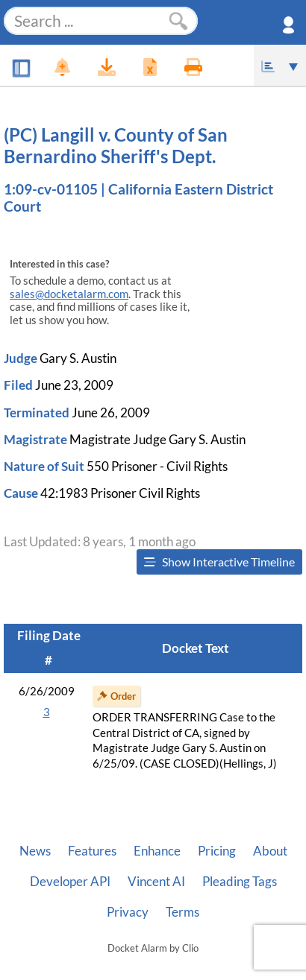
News (35, 851)
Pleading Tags (240, 882)
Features (92, 851)
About (270, 851)
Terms (182, 912)
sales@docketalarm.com (69, 294)
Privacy (128, 912)
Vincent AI (156, 882)
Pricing (217, 851)
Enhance (157, 851)
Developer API (70, 882)
